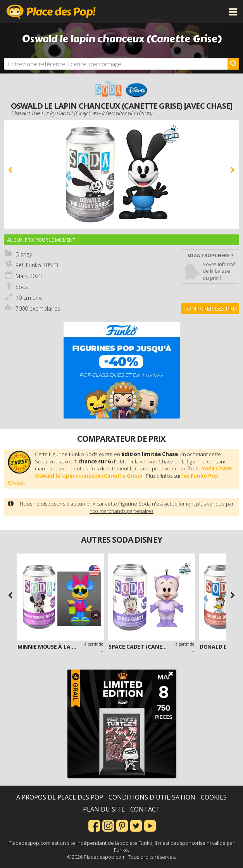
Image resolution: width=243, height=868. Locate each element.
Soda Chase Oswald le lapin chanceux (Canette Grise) (133, 472)
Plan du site (104, 809)
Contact (145, 809)
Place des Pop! (51, 12)
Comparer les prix (210, 308)
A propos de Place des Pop (60, 797)
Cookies (214, 797)
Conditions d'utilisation (152, 797)
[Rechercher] (233, 64)
